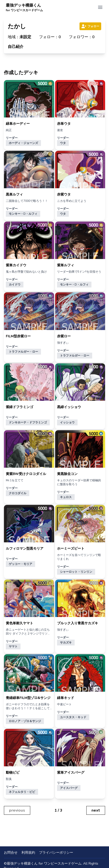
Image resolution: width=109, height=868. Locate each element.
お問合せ (11, 853)
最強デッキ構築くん (24, 7)
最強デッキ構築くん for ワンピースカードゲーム (44, 864)
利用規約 (28, 853)
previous (17, 810)
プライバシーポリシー (56, 853)
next (96, 810)
